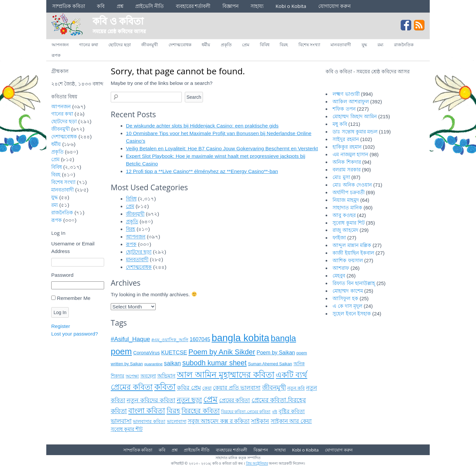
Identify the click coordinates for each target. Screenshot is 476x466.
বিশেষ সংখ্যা (309, 45)
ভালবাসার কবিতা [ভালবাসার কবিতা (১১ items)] (149, 421)
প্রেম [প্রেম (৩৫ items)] (210, 399)
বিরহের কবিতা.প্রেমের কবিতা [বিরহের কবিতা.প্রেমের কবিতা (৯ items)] (246, 412)
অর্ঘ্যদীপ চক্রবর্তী (348, 192)
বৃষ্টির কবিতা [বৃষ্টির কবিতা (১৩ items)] (292, 411)
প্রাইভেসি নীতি (149, 6)
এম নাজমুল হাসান (350, 154)
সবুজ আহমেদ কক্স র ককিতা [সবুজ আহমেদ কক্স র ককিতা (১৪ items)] (219, 421)
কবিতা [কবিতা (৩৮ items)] (165, 387)
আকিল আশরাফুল (351, 102)
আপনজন (60, 45)
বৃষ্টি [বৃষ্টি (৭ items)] (275, 412)
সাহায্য (257, 6)
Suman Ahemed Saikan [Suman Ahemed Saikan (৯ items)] (270, 364)
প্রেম (246, 45)
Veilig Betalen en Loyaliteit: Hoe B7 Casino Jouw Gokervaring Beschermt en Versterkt (222, 148)
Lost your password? (75, 334)
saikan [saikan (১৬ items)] (172, 363)
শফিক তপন (344, 109)
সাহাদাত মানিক (347, 208)
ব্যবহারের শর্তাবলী (193, 6)
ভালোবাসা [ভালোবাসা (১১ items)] (177, 421)
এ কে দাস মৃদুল (347, 306)
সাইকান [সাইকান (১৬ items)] (260, 421)
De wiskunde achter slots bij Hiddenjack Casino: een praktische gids (202, 126)
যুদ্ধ (364, 45)
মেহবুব (339, 276)
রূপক (56, 55)
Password (62, 275)
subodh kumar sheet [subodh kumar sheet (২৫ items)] (214, 363)
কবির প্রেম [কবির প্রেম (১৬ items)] (189, 388)
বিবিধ (265, 45)
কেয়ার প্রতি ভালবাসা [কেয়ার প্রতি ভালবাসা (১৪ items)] (237, 388)
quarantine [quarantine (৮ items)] (153, 364)
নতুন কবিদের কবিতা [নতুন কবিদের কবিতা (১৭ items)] (151, 400)
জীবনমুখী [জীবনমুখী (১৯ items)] (274, 388)
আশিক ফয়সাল (348, 260)
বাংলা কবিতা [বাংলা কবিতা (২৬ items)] (147, 411)
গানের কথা (88, 45)
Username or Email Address (73, 247)
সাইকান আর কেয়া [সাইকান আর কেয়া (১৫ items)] (291, 421)
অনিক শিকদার (347, 162)
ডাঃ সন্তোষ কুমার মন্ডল (355, 132)
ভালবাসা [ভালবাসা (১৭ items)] (121, 421)
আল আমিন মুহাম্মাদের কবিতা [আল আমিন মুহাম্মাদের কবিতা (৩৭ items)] (226, 375)
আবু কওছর (344, 215)
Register (61, 326)
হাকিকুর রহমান (347, 147)
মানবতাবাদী (341, 45)
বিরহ (284, 45)
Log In (60, 312)
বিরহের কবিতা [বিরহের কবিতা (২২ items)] (201, 411)
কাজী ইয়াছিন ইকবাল (353, 253)
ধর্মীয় (206, 45)
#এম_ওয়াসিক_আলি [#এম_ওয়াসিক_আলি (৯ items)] (170, 340)
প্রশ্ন (120, 6)
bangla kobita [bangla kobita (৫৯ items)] (240, 338)
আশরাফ (341, 268)
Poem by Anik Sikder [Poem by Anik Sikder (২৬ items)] (222, 352)
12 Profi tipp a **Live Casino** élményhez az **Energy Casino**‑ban (202, 171)
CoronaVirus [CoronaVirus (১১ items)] (146, 353)
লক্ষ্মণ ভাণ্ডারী (346, 94)
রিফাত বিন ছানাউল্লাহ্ (354, 283)
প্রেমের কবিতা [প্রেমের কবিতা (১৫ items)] (235, 400)
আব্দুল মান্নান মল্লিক (352, 245)
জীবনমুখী (150, 45)
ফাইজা (339, 238)
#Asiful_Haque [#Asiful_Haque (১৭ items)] (130, 339)
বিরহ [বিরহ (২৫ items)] (173, 411)
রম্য (380, 45)
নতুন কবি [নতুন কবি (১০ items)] (296, 388)
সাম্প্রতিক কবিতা (69, 6)
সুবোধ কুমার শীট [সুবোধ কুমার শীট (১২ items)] (127, 429)
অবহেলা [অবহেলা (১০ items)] (148, 376)
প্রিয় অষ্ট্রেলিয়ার (257, 463)
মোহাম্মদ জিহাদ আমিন (355, 116)
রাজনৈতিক (404, 45)
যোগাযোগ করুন (335, 6)
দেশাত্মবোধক (180, 45)
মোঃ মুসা (341, 177)
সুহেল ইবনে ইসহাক (352, 314)
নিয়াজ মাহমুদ (346, 200)
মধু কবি (340, 124)
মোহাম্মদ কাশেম (348, 291)
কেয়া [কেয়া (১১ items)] (207, 388)
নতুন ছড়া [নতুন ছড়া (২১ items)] (190, 400)
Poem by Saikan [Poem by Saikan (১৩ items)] (276, 353)
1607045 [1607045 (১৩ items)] (200, 339)
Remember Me (74, 298)
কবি (101, 6)
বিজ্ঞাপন (231, 6)
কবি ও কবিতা (118, 21)
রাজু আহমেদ (345, 230)
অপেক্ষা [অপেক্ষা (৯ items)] (132, 376)
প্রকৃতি (226, 45)
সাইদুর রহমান (346, 139)
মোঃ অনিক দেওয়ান (352, 185)
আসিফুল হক (345, 298)
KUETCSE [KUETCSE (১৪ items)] (174, 353)
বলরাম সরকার (346, 170)
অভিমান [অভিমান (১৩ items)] (166, 376)
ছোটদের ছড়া (119, 45)
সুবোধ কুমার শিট (349, 223)
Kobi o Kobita (291, 6)
